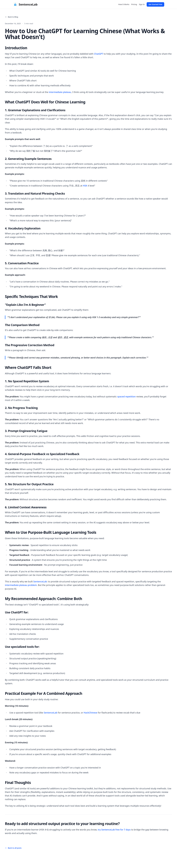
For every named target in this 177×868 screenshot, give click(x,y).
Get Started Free (155, 4)
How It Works (124, 4)
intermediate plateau (60, 92)
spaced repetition (126, 396)
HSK (85, 186)
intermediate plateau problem (21, 585)
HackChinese (91, 713)
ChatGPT (99, 54)
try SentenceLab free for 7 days (114, 830)
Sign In (142, 4)
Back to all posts (13, 848)
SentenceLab (40, 581)
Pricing (134, 4)
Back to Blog (11, 17)
